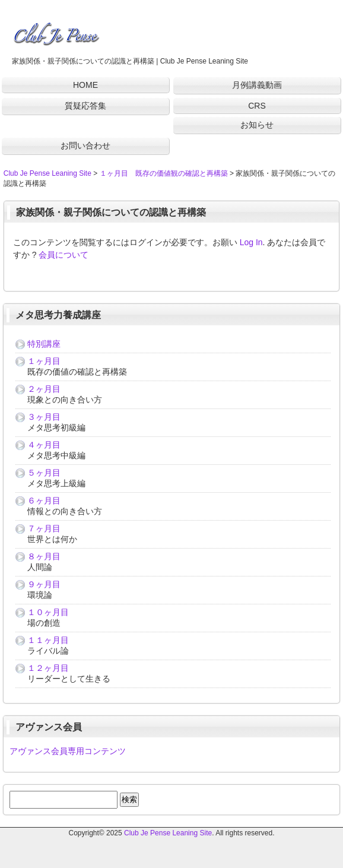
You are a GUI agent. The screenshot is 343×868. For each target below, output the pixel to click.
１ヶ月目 (44, 361)
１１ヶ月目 (48, 640)
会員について (63, 255)
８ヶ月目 (44, 556)
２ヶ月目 (44, 389)
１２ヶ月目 (48, 668)
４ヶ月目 (44, 445)
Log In (251, 242)
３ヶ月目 (44, 417)
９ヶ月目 (44, 584)
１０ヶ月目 (48, 612)
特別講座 (44, 344)
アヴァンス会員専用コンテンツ (68, 751)
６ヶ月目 (44, 500)
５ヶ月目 (44, 473)
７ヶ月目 (44, 528)
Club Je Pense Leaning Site (168, 833)
